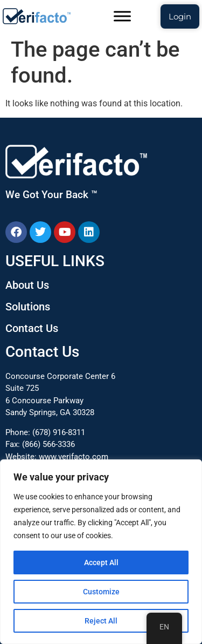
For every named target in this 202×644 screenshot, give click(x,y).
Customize (101, 592)
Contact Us (32, 328)
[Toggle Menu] (122, 16)
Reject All (101, 621)
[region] (101, 552)
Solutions (28, 307)
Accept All (101, 562)
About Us (27, 285)
